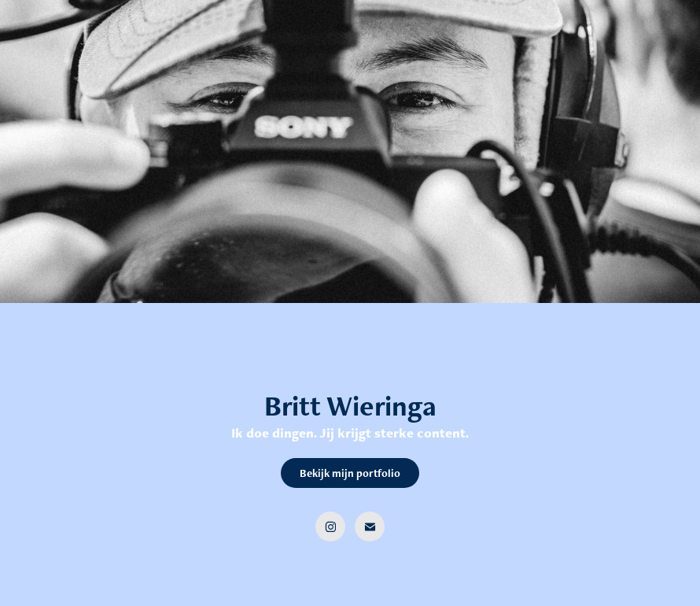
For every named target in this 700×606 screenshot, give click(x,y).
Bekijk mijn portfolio (350, 473)
